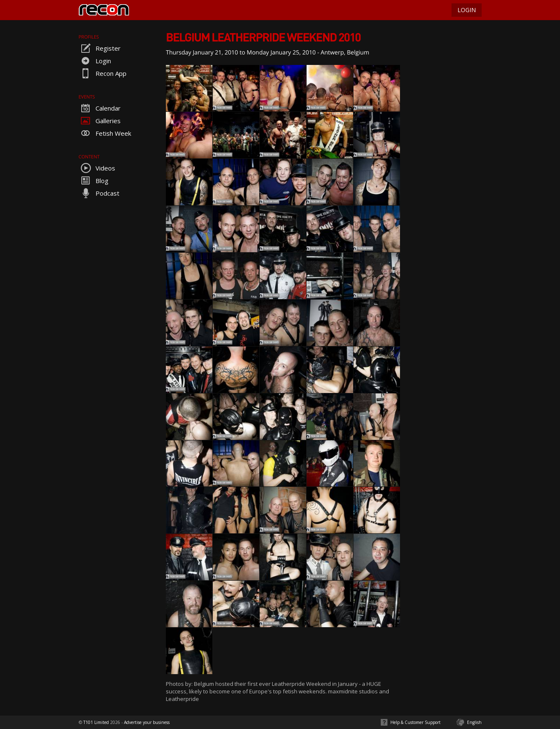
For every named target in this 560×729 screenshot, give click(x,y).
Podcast (99, 193)
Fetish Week (105, 133)
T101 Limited (96, 722)
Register (100, 48)
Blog (94, 181)
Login (95, 61)
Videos (97, 168)
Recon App (103, 73)
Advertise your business (147, 722)
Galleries (100, 121)
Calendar (100, 108)
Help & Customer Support (415, 722)
